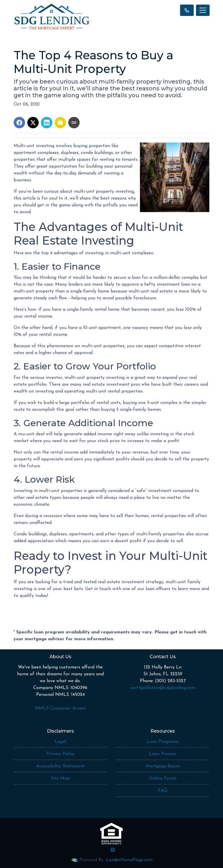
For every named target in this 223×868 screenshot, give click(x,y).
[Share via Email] (60, 123)
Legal (60, 742)
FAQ (163, 791)
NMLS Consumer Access (60, 708)
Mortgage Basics (163, 766)
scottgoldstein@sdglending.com (163, 688)
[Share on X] (33, 123)
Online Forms (163, 778)
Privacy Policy (60, 754)
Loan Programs (163, 742)
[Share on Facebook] (19, 123)
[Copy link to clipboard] (74, 123)
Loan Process (163, 754)
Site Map (60, 778)
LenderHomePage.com (129, 860)
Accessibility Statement (60, 766)
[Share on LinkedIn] (47, 123)
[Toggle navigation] (203, 10)
